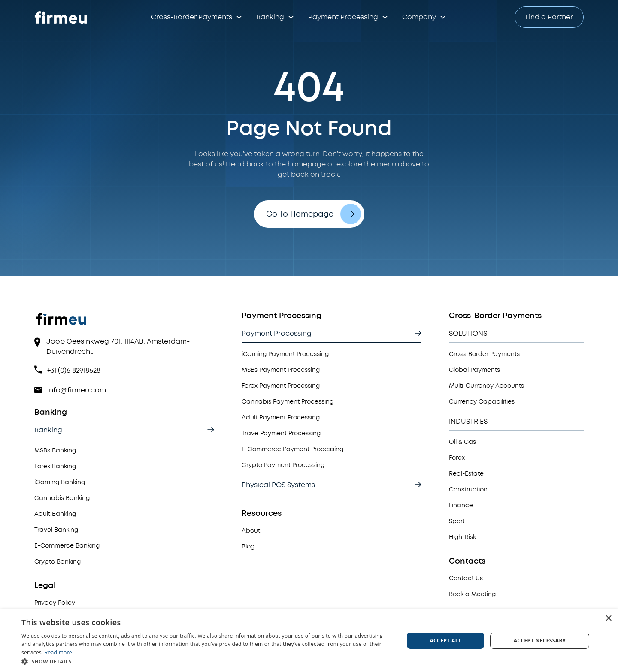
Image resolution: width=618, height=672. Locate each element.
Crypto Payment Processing (283, 465)
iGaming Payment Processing (285, 354)
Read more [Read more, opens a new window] (58, 652)
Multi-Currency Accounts (486, 386)
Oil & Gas (462, 442)
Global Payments (474, 370)
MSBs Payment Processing (281, 370)
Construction (468, 490)
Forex (457, 458)
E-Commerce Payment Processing (292, 449)
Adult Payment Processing (281, 417)
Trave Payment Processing (281, 433)
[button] (197, 17)
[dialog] (309, 641)
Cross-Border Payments (484, 354)
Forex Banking (55, 466)
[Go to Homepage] (62, 17)
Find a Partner (549, 17)
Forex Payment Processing (281, 386)
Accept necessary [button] (540, 640)
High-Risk (462, 537)
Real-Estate (466, 474)
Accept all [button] (445, 640)
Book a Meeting (472, 594)
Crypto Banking (58, 562)
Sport (457, 521)
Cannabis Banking (62, 498)
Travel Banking (56, 530)
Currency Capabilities (482, 402)
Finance (461, 505)
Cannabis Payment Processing (288, 402)
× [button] (608, 619)
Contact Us (466, 578)
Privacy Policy (55, 603)
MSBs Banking (55, 451)
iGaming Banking (60, 482)
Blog (248, 547)
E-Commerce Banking (67, 546)
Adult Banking (55, 514)
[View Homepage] (124, 323)
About (251, 531)
